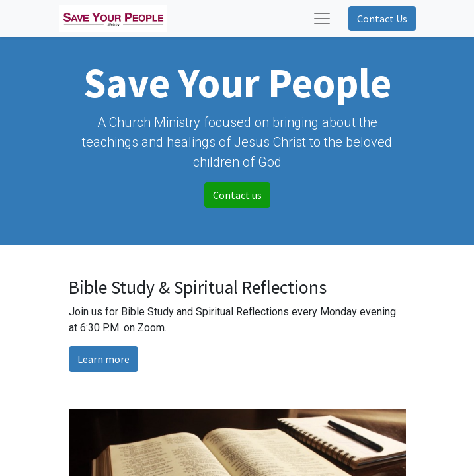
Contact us (237, 195)
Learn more (103, 359)
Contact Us (382, 19)
